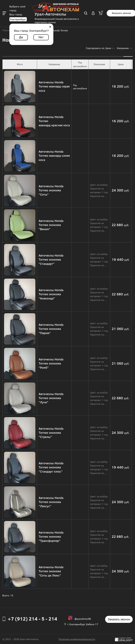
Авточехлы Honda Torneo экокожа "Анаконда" (51, 294)
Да (21, 37)
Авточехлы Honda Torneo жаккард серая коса (54, 86)
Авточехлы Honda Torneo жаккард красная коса (54, 121)
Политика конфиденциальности (77, 639)
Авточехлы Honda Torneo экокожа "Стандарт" (51, 259)
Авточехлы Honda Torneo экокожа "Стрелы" (51, 433)
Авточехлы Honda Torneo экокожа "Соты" (51, 190)
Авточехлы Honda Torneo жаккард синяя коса (54, 156)
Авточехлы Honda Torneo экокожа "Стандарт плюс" (51, 467)
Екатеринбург (18, 19)
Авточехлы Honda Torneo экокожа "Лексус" (51, 502)
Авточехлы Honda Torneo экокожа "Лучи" (51, 398)
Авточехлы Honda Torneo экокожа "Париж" (51, 329)
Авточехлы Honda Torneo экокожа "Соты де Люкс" (51, 571)
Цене (108, 48)
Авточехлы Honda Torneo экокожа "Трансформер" (51, 537)
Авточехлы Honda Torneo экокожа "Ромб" (51, 363)
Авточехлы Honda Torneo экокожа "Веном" (51, 225)
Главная (7, 30)
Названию (123, 48)
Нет (41, 37)
